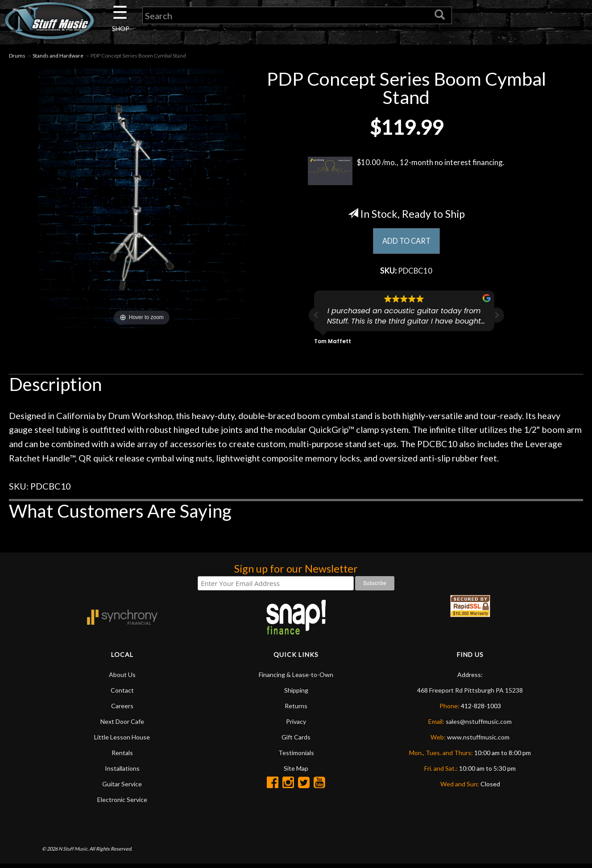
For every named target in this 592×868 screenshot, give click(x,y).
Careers (122, 709)
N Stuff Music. (73, 852)
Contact (122, 694)
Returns (296, 709)
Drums (17, 57)
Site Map (296, 772)
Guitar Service (122, 787)
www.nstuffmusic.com (478, 741)
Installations (122, 772)
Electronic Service (122, 803)
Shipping (296, 694)
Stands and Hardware (58, 57)
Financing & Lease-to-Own (296, 678)
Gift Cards (296, 741)
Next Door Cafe (122, 725)
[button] (497, 319)
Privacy (296, 725)
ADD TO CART (406, 243)
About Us (122, 678)
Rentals (122, 756)
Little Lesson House (122, 741)
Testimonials (296, 756)
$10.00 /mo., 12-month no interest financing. (406, 173)
